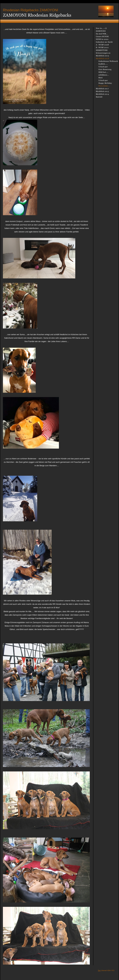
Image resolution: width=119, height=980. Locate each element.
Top (99, 970)
